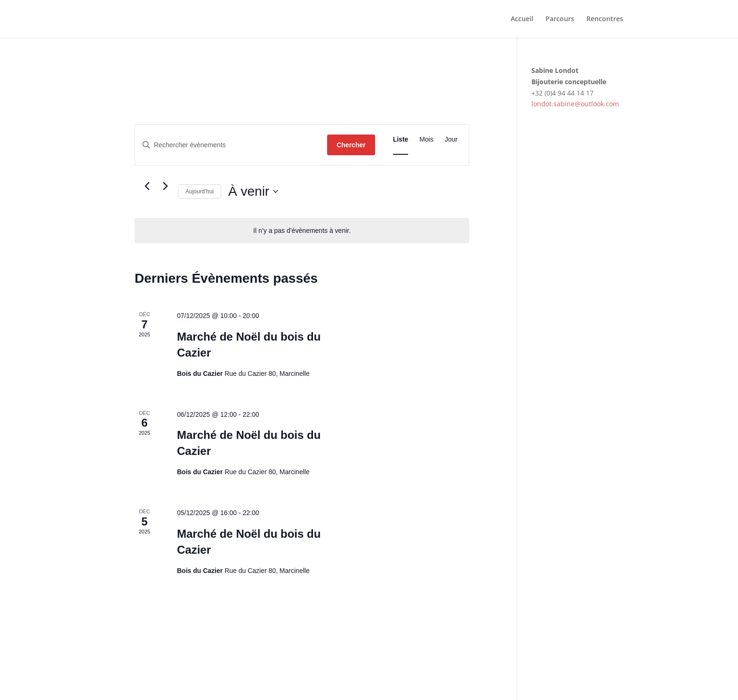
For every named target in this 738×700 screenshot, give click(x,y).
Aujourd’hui (200, 191)
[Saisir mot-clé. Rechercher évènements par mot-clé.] (231, 145)
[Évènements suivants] (165, 186)
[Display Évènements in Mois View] (426, 139)
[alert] (302, 231)
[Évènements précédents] (147, 186)
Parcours (560, 19)
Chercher (351, 145)
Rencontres (605, 19)
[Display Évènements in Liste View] (401, 139)
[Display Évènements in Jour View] (451, 139)
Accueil (522, 19)
